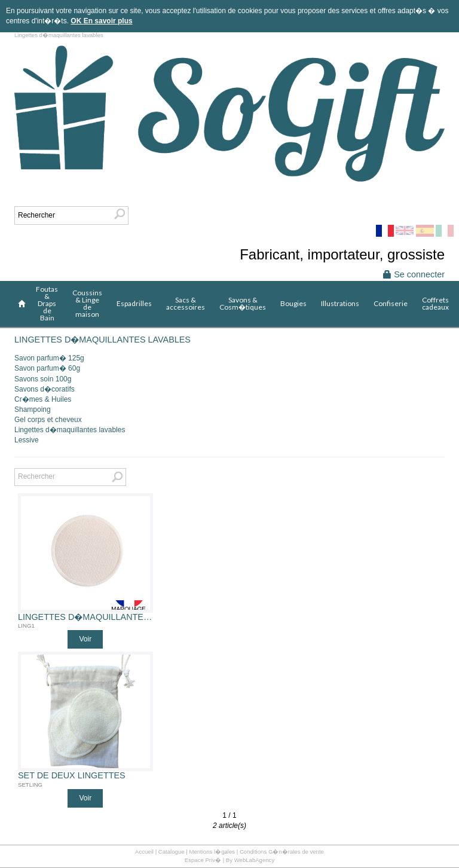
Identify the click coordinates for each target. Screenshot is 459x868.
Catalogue (172, 852)
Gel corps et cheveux (48, 420)
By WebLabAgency (250, 860)
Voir (85, 639)
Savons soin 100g (43, 379)
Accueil (144, 852)
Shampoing (33, 409)
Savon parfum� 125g (49, 358)
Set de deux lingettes (72, 776)
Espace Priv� (203, 860)
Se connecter (414, 274)
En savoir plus (108, 21)
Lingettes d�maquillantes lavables (70, 430)
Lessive (27, 440)
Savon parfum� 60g (47, 368)
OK (77, 21)
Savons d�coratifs (45, 389)
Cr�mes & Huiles (43, 399)
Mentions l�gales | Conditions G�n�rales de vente (256, 852)
